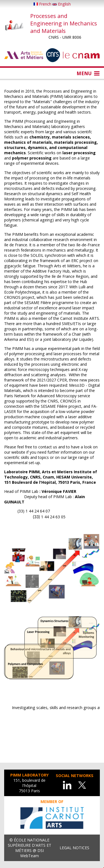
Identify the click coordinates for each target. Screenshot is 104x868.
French (43, 4)
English (62, 4)
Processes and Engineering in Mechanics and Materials (64, 23)
